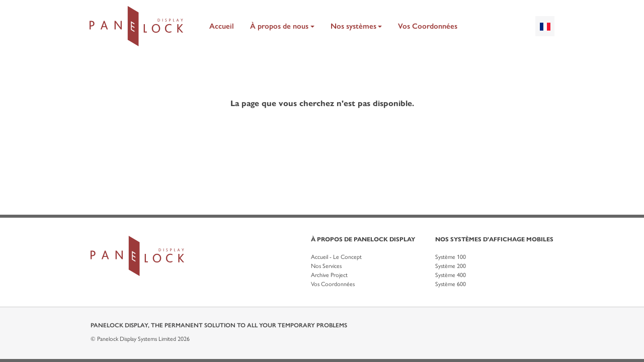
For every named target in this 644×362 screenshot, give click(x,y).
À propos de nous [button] (279, 26)
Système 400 (451, 275)
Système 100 (451, 257)
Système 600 (451, 284)
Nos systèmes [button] (353, 26)
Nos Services (326, 266)
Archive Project (329, 275)
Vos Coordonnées (428, 26)
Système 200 (451, 266)
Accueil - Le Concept (336, 257)
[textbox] (545, 26)
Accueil (222, 26)
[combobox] (545, 26)
